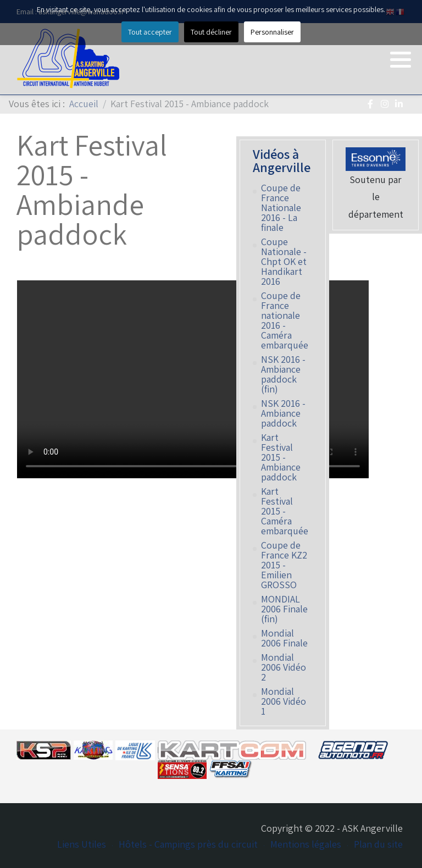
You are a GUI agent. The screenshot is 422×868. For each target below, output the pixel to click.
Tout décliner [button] (211, 32)
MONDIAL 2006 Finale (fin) (284, 609)
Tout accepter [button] (150, 32)
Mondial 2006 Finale (284, 638)
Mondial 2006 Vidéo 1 (284, 701)
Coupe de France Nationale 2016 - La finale (281, 208)
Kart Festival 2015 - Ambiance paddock (281, 457)
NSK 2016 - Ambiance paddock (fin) (283, 374)
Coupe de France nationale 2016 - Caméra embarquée (285, 320)
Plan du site (378, 844)
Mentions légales (306, 844)
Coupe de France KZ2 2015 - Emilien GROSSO (284, 565)
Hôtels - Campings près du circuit (188, 844)
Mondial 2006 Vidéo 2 (284, 667)
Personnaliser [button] (272, 32)
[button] (401, 59)
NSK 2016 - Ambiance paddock (283, 413)
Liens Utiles (82, 844)
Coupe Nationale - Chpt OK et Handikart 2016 (284, 262)
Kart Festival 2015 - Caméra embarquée (285, 511)
